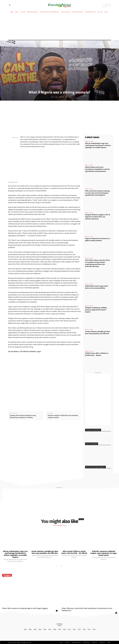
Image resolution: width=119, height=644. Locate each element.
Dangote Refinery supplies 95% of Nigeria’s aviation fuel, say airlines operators (98, 217)
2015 (79, 629)
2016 (74, 629)
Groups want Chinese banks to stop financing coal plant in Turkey (23, 416)
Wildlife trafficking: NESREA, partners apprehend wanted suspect (96, 310)
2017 (69, 629)
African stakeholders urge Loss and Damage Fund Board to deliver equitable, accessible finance (98, 145)
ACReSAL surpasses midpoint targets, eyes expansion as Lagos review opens (104, 553)
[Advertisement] (60, 27)
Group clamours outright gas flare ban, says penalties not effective (45, 552)
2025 (30, 629)
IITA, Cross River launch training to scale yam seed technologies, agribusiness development (97, 193)
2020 (55, 629)
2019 (60, 629)
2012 (94, 629)
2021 (50, 629)
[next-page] (61, 566)
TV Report (7, 575)
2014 (84, 629)
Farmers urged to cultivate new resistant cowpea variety (63, 416)
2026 (25, 629)
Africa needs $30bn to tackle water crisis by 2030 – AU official (74, 552)
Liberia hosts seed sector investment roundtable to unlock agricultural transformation (97, 169)
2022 (45, 629)
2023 (40, 629)
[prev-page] (57, 566)
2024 (35, 629)
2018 (65, 629)
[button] (10, 5)
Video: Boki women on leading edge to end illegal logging (25, 608)
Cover (59, 88)
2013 (89, 629)
